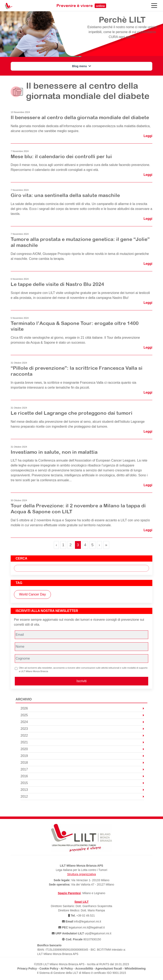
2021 (82, 742)
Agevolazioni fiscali (109, 968)
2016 (82, 776)
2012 (82, 796)
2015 (82, 783)
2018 (82, 763)
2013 (82, 790)
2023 (82, 729)
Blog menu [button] (81, 66)
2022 (82, 735)
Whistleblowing (135, 968)
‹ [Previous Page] (56, 545)
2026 (82, 708)
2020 (82, 749)
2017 (82, 769)
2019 (82, 756)
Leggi (148, 136)
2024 (82, 722)
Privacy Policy (27, 968)
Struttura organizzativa (81, 874)
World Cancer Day (32, 594)
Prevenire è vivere (81, 5)
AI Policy (67, 968)
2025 (82, 715)
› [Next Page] (99, 545)
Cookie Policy (49, 968)
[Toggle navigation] (154, 6)
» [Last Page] (106, 545)
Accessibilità (84, 968)
